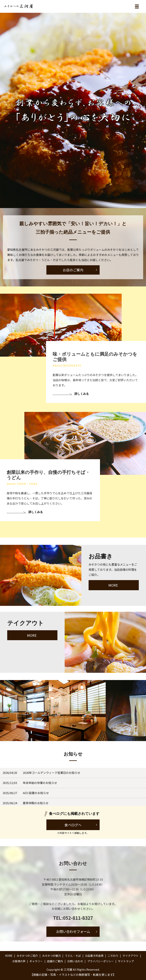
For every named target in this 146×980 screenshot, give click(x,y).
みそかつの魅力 (52, 956)
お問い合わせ (75, 961)
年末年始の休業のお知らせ (40, 783)
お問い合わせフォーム (73, 932)
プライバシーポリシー (101, 961)
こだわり (113, 956)
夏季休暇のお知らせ (36, 803)
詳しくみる (81, 401)
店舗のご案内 (55, 961)
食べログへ (73, 825)
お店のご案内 (73, 270)
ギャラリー (36, 961)
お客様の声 (19, 961)
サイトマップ (126, 961)
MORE (113, 585)
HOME (9, 956)
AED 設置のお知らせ (36, 793)
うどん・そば (73, 956)
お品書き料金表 (94, 956)
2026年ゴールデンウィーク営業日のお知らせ (52, 773)
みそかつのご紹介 (27, 956)
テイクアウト (131, 956)
